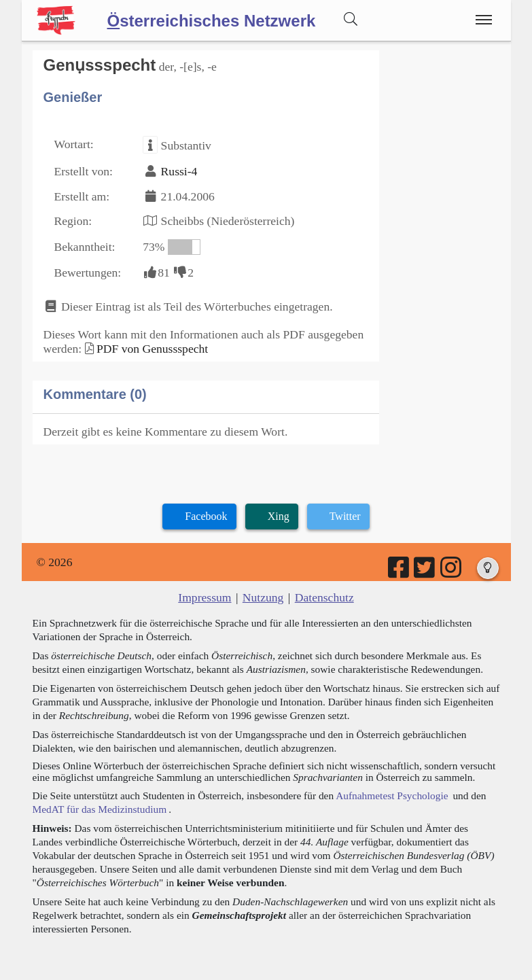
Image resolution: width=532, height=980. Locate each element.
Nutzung (263, 597)
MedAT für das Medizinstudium (100, 809)
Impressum (205, 597)
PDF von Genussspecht (152, 349)
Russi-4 (179, 171)
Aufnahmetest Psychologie (392, 795)
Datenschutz (324, 597)
